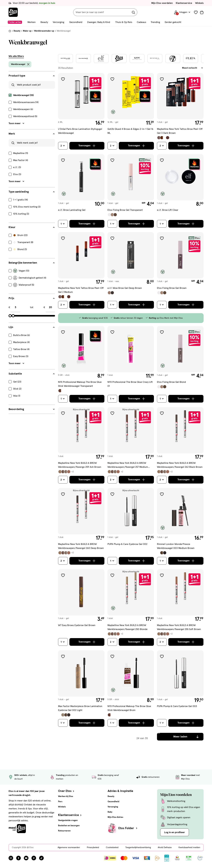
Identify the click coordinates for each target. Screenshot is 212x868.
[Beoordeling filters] (32, 409)
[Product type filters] (32, 76)
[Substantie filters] (32, 374)
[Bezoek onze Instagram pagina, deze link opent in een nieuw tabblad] (11, 858)
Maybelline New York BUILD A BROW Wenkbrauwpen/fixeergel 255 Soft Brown (179, 627)
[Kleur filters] (32, 227)
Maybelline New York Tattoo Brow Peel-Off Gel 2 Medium (81, 290)
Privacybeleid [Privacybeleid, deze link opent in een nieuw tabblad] (93, 847)
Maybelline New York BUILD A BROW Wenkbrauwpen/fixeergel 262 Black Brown (180, 465)
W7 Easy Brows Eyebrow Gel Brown (77, 625)
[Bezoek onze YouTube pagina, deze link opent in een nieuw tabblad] (26, 858)
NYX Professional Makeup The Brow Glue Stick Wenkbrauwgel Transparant (80, 384)
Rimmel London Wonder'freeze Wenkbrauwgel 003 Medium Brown (176, 546)
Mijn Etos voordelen (162, 3)
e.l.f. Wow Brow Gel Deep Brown (125, 288)
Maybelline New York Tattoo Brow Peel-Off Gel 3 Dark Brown (180, 131)
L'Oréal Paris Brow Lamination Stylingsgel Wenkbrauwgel (80, 131)
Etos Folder (128, 828)
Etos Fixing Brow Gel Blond (171, 382)
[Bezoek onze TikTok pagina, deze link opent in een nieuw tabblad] (41, 858)
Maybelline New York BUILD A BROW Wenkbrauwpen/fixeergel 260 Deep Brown (81, 546)
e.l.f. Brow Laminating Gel (72, 210)
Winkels (199, 3)
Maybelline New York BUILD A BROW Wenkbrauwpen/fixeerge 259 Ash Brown (80, 465)
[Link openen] (167, 858)
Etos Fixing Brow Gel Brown (172, 288)
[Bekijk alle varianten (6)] (66, 472)
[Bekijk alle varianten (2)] (111, 293)
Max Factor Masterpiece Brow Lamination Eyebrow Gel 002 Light (80, 708)
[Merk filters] (32, 134)
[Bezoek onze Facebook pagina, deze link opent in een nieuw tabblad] (18, 858)
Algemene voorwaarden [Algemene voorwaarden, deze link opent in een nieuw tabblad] (69, 847)
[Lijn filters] (32, 327)
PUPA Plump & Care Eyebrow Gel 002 (127, 544)
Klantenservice (184, 3)
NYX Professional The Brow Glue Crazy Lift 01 (130, 384)
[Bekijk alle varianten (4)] (163, 138)
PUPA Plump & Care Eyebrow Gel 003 (177, 706)
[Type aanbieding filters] (32, 192)
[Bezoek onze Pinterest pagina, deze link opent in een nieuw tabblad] (34, 858)
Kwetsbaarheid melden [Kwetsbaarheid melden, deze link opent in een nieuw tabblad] (189, 847)
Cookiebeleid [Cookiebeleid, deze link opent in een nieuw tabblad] (112, 847)
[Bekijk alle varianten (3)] (112, 215)
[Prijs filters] (32, 298)
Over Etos (66, 791)
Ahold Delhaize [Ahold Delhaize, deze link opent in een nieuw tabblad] (165, 847)
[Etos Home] (13, 12)
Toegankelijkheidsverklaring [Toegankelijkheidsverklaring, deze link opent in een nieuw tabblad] (138, 847)
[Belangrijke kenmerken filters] (32, 263)
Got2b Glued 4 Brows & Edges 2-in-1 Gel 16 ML (130, 131)
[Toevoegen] (87, 146)
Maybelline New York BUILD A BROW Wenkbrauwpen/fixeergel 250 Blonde (127, 627)
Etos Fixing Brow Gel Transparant (125, 210)
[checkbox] (32, 95)
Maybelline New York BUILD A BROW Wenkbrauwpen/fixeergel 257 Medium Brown (128, 465)
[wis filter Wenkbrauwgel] (28, 64)
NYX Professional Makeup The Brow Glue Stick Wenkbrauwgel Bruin (129, 708)
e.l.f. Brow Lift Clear (168, 210)
